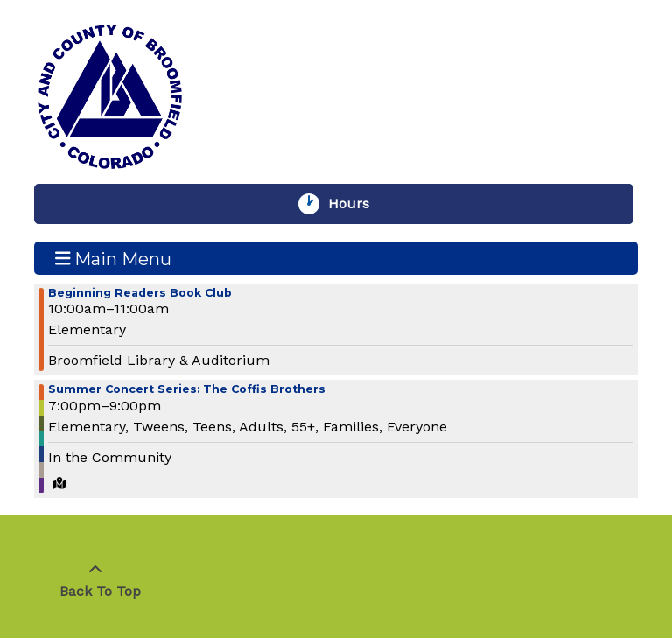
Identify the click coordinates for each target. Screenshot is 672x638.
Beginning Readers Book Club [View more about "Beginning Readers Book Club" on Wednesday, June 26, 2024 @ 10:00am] (140, 294)
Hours (357, 204)
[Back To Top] (95, 581)
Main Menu (114, 258)
